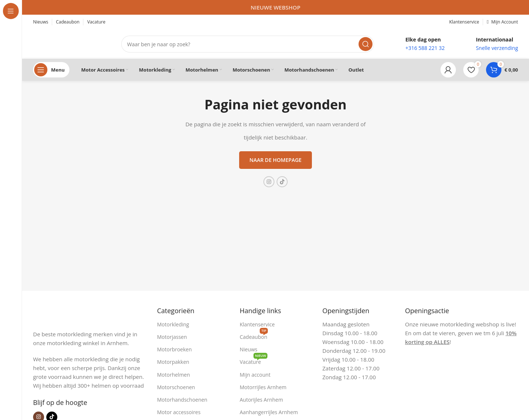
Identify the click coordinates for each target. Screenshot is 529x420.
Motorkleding (173, 324)
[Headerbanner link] (276, 7)
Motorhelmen (174, 375)
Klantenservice (257, 324)
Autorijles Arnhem (262, 400)
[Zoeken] (248, 44)
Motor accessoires (179, 412)
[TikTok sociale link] (282, 182)
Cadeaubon (254, 336)
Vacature (254, 361)
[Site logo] (70, 43)
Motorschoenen (176, 387)
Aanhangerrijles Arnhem (269, 412)
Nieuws (249, 349)
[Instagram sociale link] (269, 182)
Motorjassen (172, 337)
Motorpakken (173, 362)
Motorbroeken (175, 349)
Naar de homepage (276, 160)
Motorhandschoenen (182, 400)
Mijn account (255, 375)
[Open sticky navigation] (51, 70)
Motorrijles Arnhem (263, 387)
